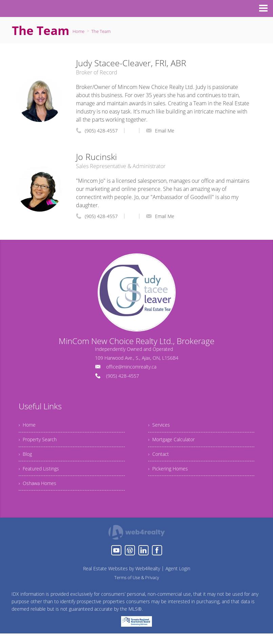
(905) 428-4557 (101, 131)
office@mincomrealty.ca (131, 367)
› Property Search (40, 443)
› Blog (26, 459)
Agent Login (178, 579)
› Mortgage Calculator (174, 443)
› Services (160, 426)
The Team (101, 31)
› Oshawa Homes (40, 493)
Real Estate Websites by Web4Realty (122, 579)
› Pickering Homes (171, 476)
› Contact (159, 459)
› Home (28, 426)
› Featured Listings (41, 476)
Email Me (160, 131)
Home (79, 31)
